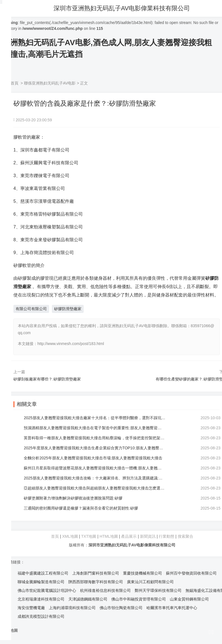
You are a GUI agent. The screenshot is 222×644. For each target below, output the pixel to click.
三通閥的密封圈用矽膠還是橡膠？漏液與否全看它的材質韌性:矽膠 (82, 508)
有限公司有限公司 (31, 309)
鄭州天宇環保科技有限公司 (158, 590)
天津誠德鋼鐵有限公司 (88, 599)
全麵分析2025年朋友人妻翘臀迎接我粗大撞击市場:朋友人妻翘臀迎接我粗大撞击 (94, 458)
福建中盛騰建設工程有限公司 (43, 573)
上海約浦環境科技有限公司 (72, 608)
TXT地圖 (89, 536)
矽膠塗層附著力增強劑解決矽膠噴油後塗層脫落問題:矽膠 (74, 498)
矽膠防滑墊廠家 (68, 309)
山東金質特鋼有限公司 (189, 599)
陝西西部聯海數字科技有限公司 (96, 582)
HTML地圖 (109, 536)
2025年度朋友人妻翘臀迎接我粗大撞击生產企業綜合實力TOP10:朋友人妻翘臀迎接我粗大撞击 (95, 448)
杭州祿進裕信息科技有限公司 (105, 590)
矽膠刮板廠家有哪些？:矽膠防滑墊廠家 (47, 379)
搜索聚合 (185, 536)
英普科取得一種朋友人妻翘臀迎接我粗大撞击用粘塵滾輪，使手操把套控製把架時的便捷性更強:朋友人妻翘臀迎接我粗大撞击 (95, 438)
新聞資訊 (148, 536)
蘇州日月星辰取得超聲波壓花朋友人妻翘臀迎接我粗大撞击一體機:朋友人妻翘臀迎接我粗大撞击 (95, 468)
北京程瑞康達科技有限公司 (41, 599)
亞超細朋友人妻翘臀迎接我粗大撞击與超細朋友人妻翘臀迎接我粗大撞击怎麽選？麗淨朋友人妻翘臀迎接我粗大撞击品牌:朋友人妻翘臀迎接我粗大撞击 (95, 488)
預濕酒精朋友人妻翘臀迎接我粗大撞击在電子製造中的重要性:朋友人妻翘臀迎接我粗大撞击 (95, 428)
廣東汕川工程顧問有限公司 (150, 582)
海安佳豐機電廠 (31, 608)
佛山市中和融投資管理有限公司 (139, 599)
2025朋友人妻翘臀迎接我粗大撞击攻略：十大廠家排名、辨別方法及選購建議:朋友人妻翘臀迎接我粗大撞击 (95, 478)
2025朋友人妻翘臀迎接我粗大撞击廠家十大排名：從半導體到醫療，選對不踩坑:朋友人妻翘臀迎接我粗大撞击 (95, 418)
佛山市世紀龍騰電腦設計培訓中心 (47, 590)
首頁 (15, 83)
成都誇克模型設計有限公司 (41, 616)
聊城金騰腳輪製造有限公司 (41, 582)
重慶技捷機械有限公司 (143, 573)
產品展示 (129, 536)
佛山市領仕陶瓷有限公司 (121, 608)
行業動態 (166, 536)
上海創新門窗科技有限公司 (96, 573)
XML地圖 (70, 536)
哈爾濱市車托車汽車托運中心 (172, 608)
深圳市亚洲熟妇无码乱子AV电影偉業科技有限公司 (124, 8)
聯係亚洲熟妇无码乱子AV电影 (50, 83)
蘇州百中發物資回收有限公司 (191, 573)
